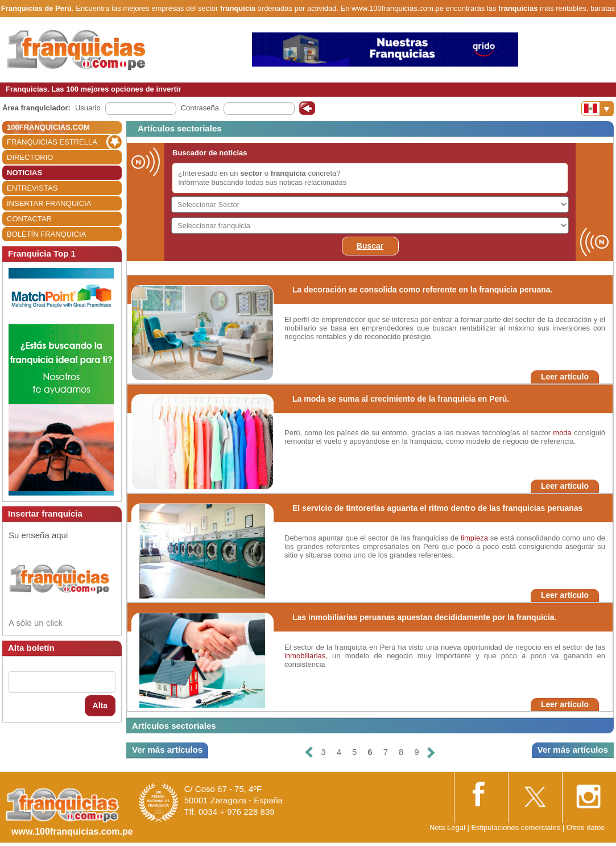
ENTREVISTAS (32, 188)
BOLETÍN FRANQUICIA (46, 234)
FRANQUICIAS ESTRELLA (52, 142)
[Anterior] (309, 752)
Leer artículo (565, 377)
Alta (100, 705)
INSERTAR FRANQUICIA (49, 203)
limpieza (474, 538)
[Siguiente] (431, 752)
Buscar (370, 246)
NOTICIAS (24, 173)
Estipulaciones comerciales (516, 828)
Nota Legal (447, 828)
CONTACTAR (29, 219)
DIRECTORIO (30, 157)
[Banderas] (598, 109)
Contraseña (200, 108)
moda (562, 433)
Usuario (88, 108)
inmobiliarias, (306, 656)
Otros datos (586, 828)
